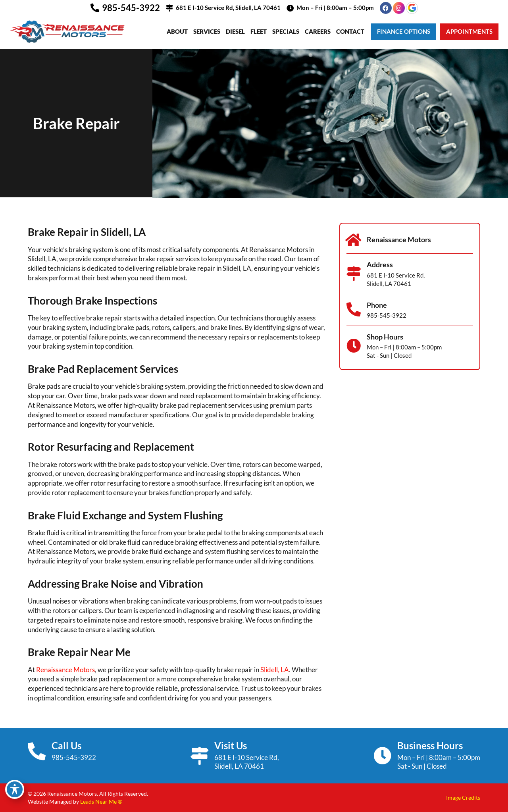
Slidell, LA (275, 670)
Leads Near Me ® (101, 801)
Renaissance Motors (65, 670)
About (177, 31)
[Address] (354, 274)
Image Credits (463, 798)
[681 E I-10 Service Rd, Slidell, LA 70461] (169, 8)
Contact (350, 31)
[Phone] (354, 310)
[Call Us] (37, 751)
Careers (318, 31)
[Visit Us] (199, 756)
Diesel (235, 31)
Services (207, 31)
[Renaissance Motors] (354, 240)
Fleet (259, 31)
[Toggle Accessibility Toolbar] (15, 789)
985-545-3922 (131, 8)
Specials (286, 31)
